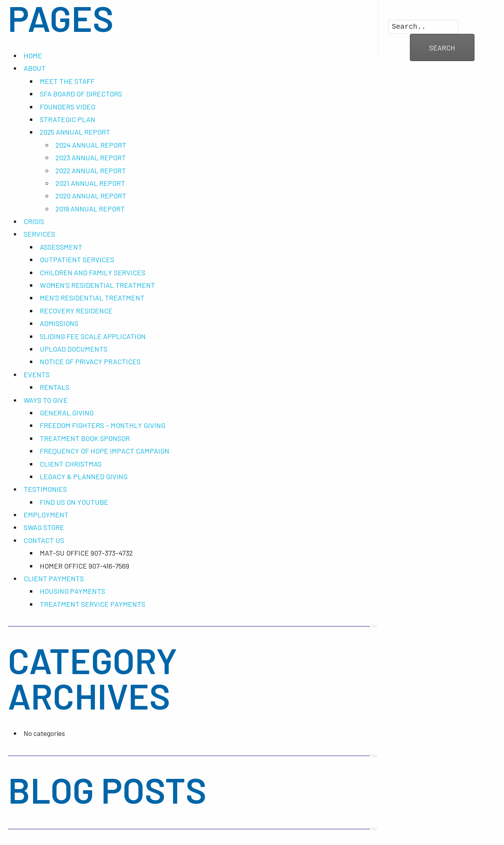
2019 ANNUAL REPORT (90, 209)
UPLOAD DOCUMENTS (74, 349)
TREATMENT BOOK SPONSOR (85, 438)
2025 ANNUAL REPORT (75, 132)
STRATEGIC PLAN (68, 119)
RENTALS (55, 387)
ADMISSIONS (59, 323)
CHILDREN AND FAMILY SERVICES (93, 272)
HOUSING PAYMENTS (72, 591)
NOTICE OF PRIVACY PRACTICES (90, 361)
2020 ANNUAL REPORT (91, 196)
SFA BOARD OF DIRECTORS (81, 94)
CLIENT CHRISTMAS (71, 464)
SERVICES (39, 234)
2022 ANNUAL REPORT (91, 170)
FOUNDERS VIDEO (68, 107)
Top (374, 626)
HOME (33, 56)
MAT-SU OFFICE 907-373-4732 (86, 553)
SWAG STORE (44, 527)
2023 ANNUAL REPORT (91, 158)
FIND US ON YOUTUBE (74, 502)
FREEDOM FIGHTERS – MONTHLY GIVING (103, 425)
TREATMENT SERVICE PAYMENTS (93, 604)
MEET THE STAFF (67, 81)
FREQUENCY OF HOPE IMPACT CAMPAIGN (105, 451)
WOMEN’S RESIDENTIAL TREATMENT (97, 285)
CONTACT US (44, 540)
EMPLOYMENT (46, 515)
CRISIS (34, 221)
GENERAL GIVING (67, 413)
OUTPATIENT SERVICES (77, 259)
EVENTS (37, 374)
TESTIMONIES (45, 489)
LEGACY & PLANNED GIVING (84, 476)
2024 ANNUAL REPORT (91, 145)
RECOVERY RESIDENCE (76, 311)
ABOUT (35, 68)
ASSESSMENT (61, 247)
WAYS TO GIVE (46, 400)
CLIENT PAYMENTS (54, 578)
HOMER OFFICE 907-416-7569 (84, 566)
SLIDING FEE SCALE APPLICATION (93, 336)
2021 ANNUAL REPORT (90, 183)
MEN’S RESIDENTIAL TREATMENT (92, 298)
